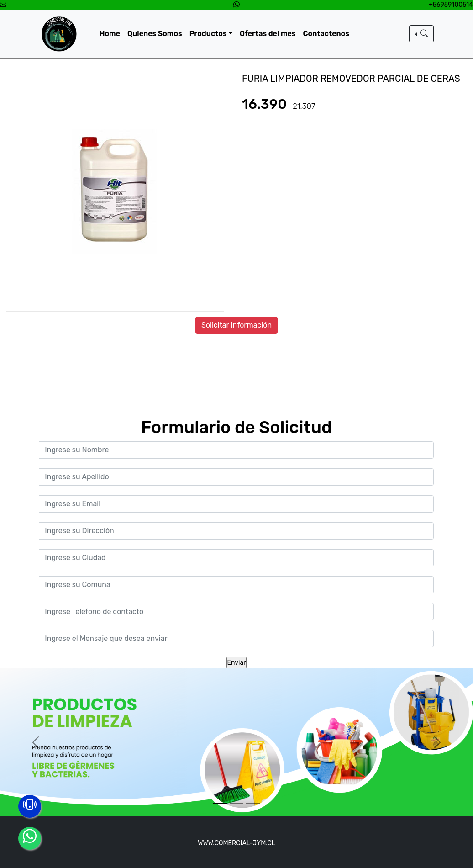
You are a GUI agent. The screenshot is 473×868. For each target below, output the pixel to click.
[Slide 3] (253, 804)
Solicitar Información (236, 325)
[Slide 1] (220, 804)
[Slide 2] (236, 804)
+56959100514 (451, 5)
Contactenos (326, 34)
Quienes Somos (155, 34)
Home (110, 34)
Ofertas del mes (268, 34)
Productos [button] (208, 34)
